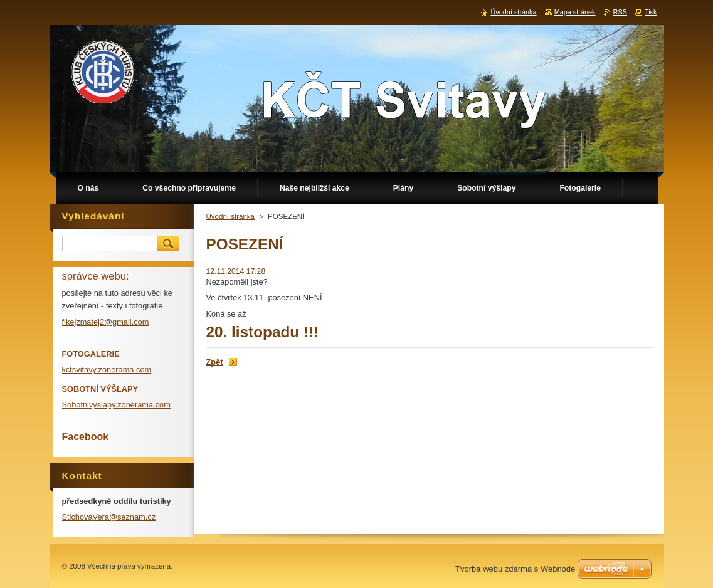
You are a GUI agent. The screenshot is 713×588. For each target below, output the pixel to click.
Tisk (651, 12)
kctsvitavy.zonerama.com (107, 370)
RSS (620, 12)
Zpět (215, 362)
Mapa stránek (575, 12)
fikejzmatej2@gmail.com (106, 322)
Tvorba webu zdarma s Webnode (515, 569)
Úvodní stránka (230, 216)
